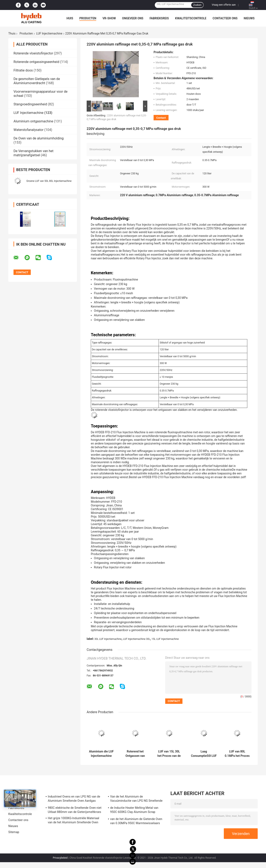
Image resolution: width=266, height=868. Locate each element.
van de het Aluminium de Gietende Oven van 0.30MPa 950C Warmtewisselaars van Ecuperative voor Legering (136, 822)
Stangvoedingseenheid (30, 104)
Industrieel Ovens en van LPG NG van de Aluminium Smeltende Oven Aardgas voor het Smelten (74, 799)
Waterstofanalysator (28, 130)
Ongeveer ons (133, 18)
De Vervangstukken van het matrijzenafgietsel (33, 153)
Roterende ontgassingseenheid (36, 62)
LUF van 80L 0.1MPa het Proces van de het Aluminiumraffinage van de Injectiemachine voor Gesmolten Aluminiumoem (237, 754)
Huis (70, 18)
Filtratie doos (23, 70)
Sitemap (14, 832)
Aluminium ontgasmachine (33, 121)
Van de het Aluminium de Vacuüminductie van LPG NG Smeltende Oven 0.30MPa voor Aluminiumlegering (136, 799)
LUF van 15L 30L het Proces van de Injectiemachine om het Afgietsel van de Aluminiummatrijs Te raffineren (169, 754)
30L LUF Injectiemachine (108, 639)
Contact (161, 118)
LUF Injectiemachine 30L (137, 639)
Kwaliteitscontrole (191, 18)
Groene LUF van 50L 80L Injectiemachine (49, 181)
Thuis (12, 33)
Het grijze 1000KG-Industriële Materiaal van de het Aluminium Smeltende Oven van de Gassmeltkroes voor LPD (73, 821)
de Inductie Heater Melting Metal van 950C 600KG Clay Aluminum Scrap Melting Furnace (134, 810)
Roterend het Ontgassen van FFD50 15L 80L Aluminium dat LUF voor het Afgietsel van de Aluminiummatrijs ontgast (135, 754)
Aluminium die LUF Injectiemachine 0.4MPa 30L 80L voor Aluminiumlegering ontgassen (101, 754)
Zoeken (197, 5)
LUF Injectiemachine (49, 33)
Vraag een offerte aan (224, 5)
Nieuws (249, 18)
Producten (88, 18)
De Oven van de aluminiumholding (39, 138)
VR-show (109, 18)
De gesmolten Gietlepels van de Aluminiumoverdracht (37, 81)
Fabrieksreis (159, 18)
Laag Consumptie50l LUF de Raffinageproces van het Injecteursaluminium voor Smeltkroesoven (204, 754)
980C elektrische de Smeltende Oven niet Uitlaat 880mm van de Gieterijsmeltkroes (75, 810)
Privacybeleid (60, 858)
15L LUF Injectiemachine (165, 639)
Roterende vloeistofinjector (33, 53)
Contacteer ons (225, 18)
